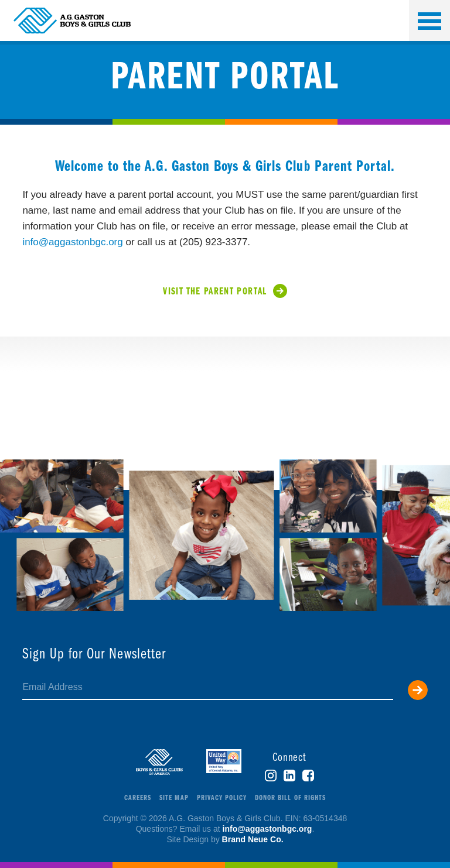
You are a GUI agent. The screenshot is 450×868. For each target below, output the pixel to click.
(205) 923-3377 (213, 242)
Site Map (174, 798)
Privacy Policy (222, 798)
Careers (138, 798)
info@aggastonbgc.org (72, 242)
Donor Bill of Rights (290, 798)
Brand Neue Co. (253, 839)
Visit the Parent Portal (215, 292)
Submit (418, 690)
